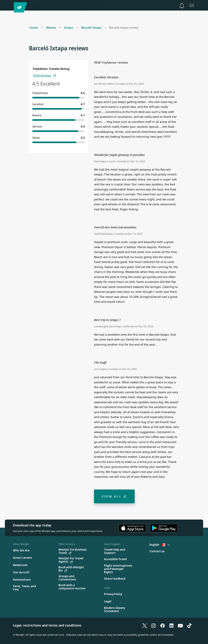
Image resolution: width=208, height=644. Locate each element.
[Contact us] (157, 551)
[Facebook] (162, 625)
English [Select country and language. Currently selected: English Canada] (160, 545)
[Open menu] (192, 5)
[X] (145, 625)
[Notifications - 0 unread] (182, 6)
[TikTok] (189, 625)
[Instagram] (154, 625)
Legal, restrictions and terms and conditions (47, 625)
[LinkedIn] (171, 625)
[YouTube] (180, 625)
